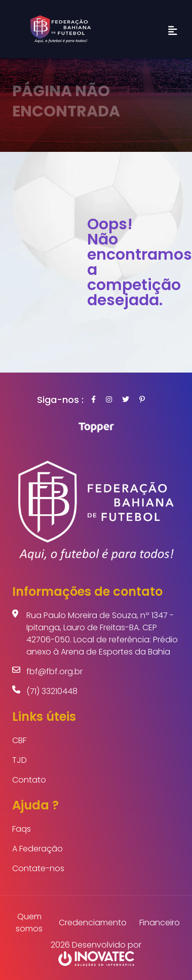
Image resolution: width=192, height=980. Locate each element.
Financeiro (160, 923)
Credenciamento (93, 923)
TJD (20, 760)
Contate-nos (38, 868)
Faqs (22, 829)
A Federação (37, 849)
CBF (19, 740)
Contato (29, 780)
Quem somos (29, 923)
